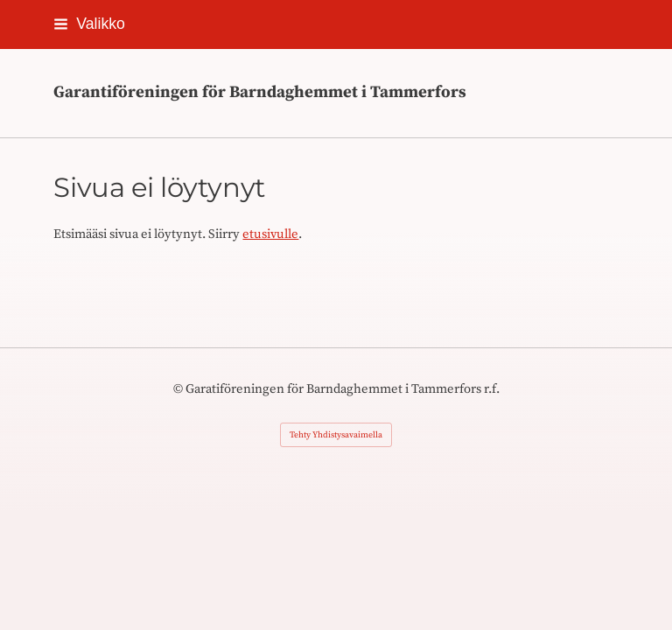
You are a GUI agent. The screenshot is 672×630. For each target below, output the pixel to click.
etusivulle (270, 234)
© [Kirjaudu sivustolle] (179, 389)
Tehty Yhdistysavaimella (336, 435)
